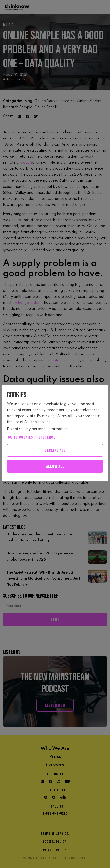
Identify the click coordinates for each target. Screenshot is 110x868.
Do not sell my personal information (37, 429)
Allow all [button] (55, 467)
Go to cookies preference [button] (32, 437)
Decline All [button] (55, 450)
